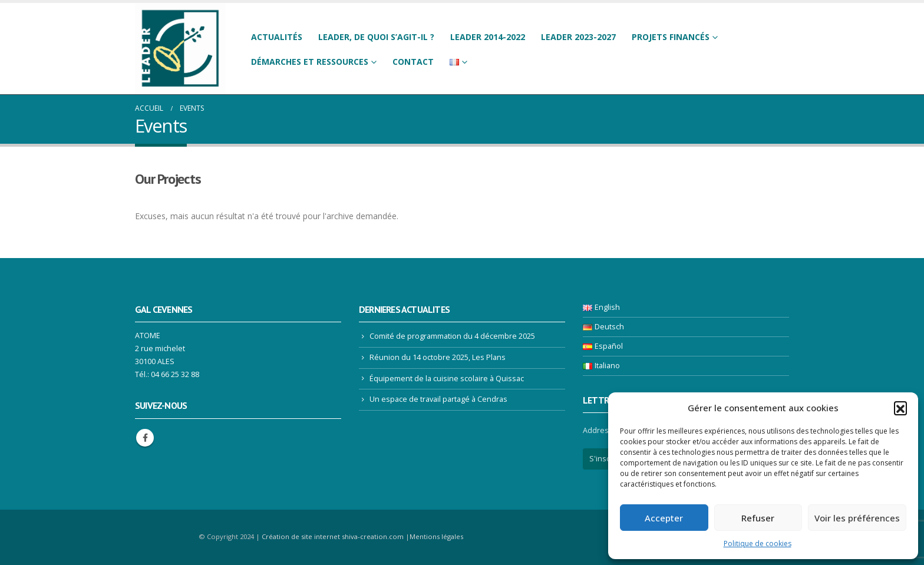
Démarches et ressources (310, 62)
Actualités (277, 37)
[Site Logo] (180, 49)
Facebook (145, 438)
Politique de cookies (758, 543)
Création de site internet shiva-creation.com (333, 536)
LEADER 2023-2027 (578, 37)
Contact (413, 62)
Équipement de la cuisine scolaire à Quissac (447, 379)
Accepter (664, 518)
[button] (900, 408)
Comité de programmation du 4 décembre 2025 (452, 336)
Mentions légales (436, 536)
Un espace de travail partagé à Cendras (438, 399)
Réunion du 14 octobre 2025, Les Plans (438, 357)
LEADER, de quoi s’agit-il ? (376, 37)
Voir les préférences (857, 518)
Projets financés (671, 37)
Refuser (758, 518)
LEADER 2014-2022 (488, 37)
